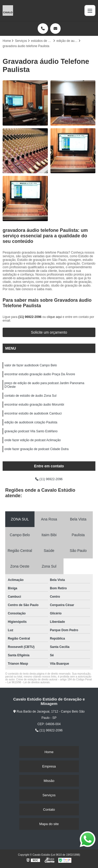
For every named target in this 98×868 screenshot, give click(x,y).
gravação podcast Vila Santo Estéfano (31, 431)
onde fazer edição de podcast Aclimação (33, 440)
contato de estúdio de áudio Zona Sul (30, 396)
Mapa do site (49, 824)
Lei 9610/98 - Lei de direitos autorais (28, 682)
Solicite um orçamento (49, 332)
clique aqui (54, 317)
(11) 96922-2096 (30, 317)
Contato (49, 810)
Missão (49, 781)
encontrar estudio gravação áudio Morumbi (34, 405)
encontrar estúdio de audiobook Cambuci (33, 413)
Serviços (49, 795)
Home (49, 752)
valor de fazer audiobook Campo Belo (31, 365)
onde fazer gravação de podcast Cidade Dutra (37, 449)
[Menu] (90, 10)
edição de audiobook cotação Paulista (31, 422)
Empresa (49, 766)
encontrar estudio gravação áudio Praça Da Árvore (40, 374)
